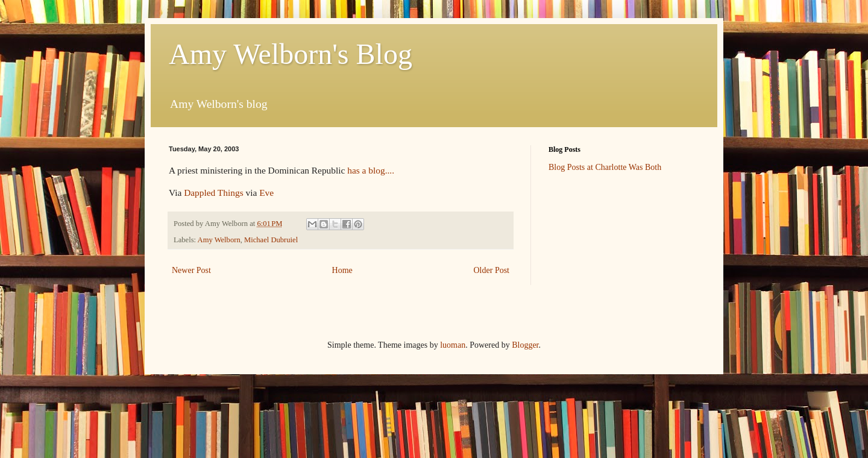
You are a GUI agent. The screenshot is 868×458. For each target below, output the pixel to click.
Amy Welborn (219, 240)
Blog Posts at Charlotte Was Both (605, 167)
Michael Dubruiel (271, 240)
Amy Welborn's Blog (291, 54)
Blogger (525, 345)
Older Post (492, 270)
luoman (453, 345)
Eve (266, 193)
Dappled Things (213, 193)
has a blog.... (371, 170)
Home (342, 270)
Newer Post (191, 270)
